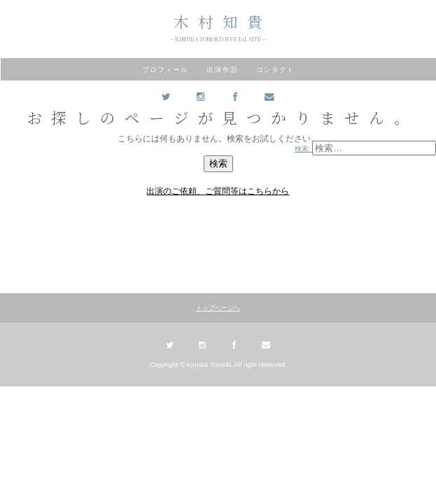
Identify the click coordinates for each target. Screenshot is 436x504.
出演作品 (222, 70)
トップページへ (218, 308)
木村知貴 (223, 21)
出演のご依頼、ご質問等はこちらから (218, 191)
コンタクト (275, 70)
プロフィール (165, 70)
